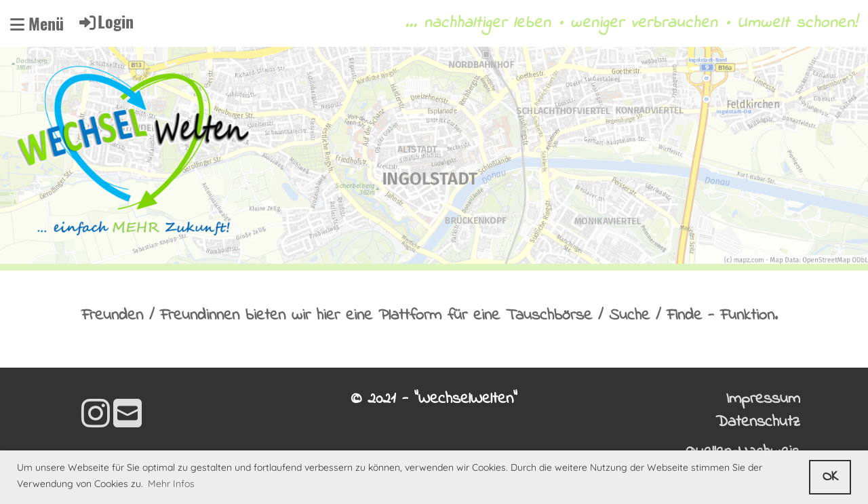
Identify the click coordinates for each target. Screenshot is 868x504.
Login (105, 21)
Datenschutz (758, 422)
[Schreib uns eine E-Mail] (127, 417)
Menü (37, 24)
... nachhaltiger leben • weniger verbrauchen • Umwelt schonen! (631, 24)
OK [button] (830, 477)
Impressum (763, 399)
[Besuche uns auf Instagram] (96, 417)
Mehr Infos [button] (171, 484)
